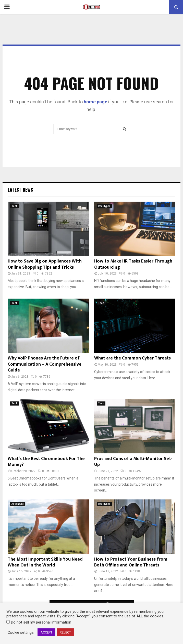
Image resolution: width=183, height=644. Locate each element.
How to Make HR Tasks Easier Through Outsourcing (133, 264)
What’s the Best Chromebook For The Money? (46, 462)
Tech (15, 206)
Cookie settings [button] (21, 632)
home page (95, 102)
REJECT (65, 632)
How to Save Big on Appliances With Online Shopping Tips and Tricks (45, 264)
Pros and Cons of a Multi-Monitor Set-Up (133, 462)
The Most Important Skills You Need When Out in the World (45, 562)
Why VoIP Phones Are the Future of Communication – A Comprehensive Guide (45, 364)
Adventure (18, 504)
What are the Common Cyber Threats (132, 358)
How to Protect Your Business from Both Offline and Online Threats (131, 562)
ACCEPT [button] (46, 632)
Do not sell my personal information (41, 622)
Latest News (20, 190)
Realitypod (104, 206)
